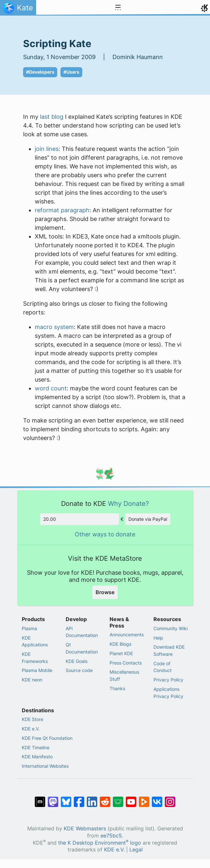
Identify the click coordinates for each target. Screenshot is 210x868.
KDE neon (32, 680)
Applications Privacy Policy (168, 693)
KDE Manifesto (37, 757)
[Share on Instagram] (170, 799)
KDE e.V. (31, 729)
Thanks (117, 688)
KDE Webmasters (85, 829)
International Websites (45, 766)
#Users (71, 72)
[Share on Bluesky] (66, 799)
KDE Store (33, 719)
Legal (136, 850)
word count (51, 388)
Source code (79, 670)
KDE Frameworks (35, 658)
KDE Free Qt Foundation (47, 738)
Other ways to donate (105, 534)
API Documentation (82, 632)
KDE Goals (77, 661)
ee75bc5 (111, 836)
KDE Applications (35, 641)
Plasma (29, 628)
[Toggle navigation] (118, 8)
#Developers (40, 72)
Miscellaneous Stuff (124, 675)
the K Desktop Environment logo (100, 843)
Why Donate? (128, 503)
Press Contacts (126, 663)
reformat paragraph (62, 210)
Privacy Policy (168, 680)
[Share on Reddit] (105, 799)
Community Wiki (171, 628)
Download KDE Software (169, 650)
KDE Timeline (36, 747)
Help (158, 638)
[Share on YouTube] (131, 799)
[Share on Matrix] (40, 799)
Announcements (127, 635)
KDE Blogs (120, 644)
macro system (54, 327)
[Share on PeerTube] (144, 799)
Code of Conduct (163, 667)
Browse (105, 592)
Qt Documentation (82, 648)
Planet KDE (121, 653)
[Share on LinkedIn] (92, 799)
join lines (47, 149)
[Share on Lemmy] (118, 799)
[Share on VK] (157, 799)
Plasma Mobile (37, 670)
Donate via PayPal (148, 519)
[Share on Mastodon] (53, 799)
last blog (52, 117)
